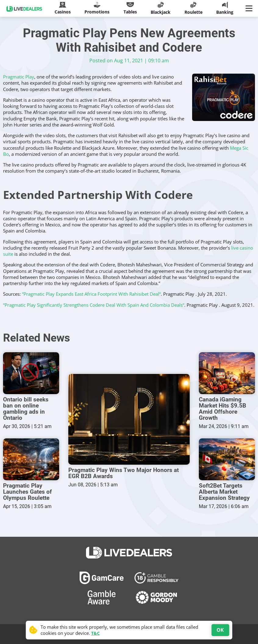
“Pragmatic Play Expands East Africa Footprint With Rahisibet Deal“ (91, 294)
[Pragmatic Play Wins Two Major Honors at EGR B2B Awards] (129, 419)
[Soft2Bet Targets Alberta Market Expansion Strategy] (227, 459)
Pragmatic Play (19, 77)
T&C (95, 633)
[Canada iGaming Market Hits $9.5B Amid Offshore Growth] (227, 373)
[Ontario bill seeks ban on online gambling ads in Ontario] (31, 373)
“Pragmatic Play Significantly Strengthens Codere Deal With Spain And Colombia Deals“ (94, 305)
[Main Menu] (250, 9)
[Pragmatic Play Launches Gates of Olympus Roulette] (31, 459)
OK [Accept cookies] (220, 630)
